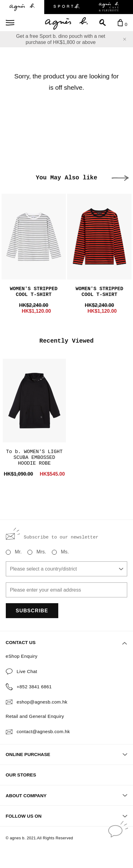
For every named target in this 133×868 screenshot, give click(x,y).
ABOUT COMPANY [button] (67, 796)
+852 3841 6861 (34, 687)
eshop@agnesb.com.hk (42, 702)
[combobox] (67, 569)
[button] (120, 178)
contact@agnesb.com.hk (43, 731)
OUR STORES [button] (21, 775)
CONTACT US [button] (66, 643)
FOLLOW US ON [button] (67, 816)
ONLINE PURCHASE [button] (67, 754)
